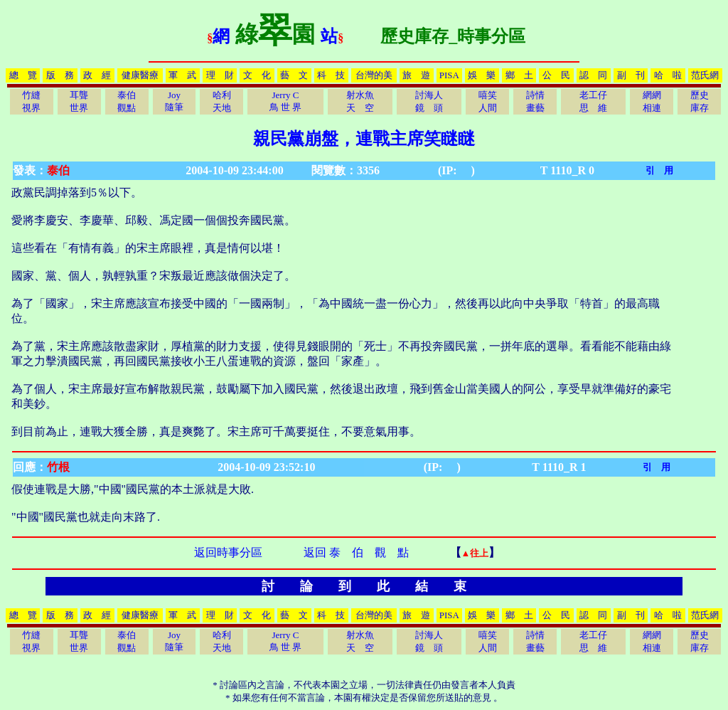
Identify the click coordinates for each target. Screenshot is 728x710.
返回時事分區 (228, 552)
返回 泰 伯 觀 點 (356, 552)
